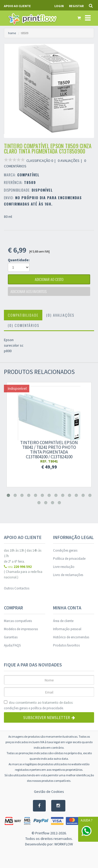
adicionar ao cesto (49, 279)
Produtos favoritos (66, 645)
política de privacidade (47, 708)
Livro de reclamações (68, 575)
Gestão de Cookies (49, 792)
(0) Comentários (24, 325)
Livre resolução (64, 567)
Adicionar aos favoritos (28, 291)
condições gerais (16, 708)
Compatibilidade (23, 315)
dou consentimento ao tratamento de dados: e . (39, 706)
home (12, 33)
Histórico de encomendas (71, 637)
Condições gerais (65, 550)
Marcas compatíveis (18, 621)
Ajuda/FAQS (12, 645)
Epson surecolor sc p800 (14, 345)
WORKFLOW (64, 844)
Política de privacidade (69, 559)
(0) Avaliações (60, 315)
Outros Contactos (17, 588)
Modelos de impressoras (21, 629)
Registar (76, 6)
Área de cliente (63, 621)
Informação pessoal (67, 629)
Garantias (11, 637)
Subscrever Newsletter (49, 718)
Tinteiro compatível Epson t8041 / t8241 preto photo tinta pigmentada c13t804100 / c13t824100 (49, 450)
